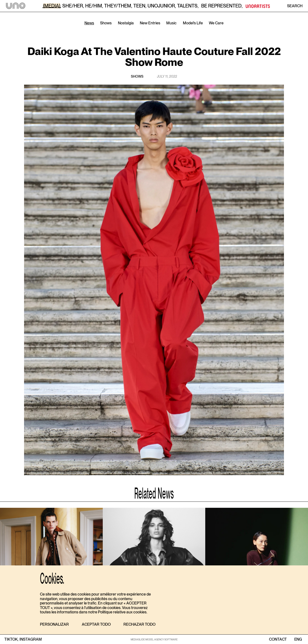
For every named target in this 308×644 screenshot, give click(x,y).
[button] (54, 625)
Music (171, 23)
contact (278, 639)
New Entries (150, 23)
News (89, 23)
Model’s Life (193, 23)
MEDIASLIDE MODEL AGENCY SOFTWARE (154, 639)
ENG (298, 639)
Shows (106, 23)
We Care (216, 23)
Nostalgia (126, 23)
